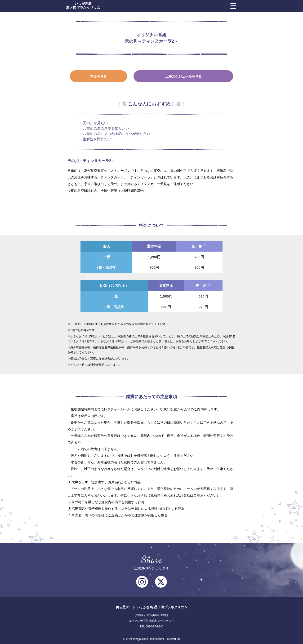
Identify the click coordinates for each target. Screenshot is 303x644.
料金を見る (98, 76)
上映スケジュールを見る (183, 76)
